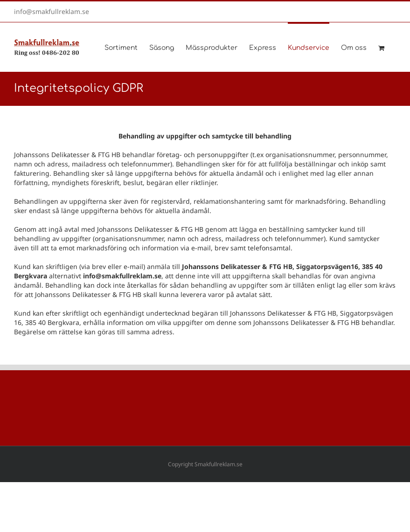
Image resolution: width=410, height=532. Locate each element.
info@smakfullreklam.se (52, 11)
